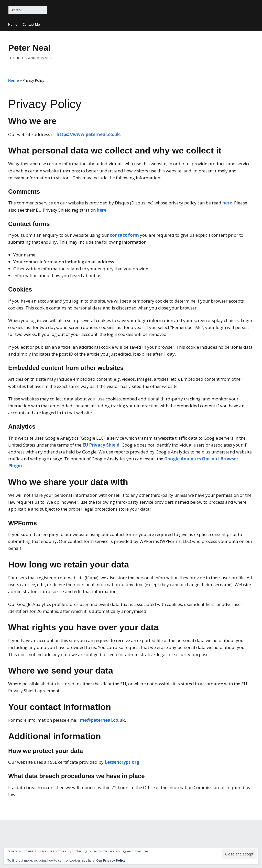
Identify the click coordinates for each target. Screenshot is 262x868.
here (227, 203)
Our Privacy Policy (111, 860)
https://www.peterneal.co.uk (88, 134)
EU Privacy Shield (101, 445)
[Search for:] (28, 10)
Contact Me (31, 24)
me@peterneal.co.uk (102, 720)
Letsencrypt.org (122, 762)
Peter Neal (29, 48)
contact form (124, 235)
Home (13, 24)
